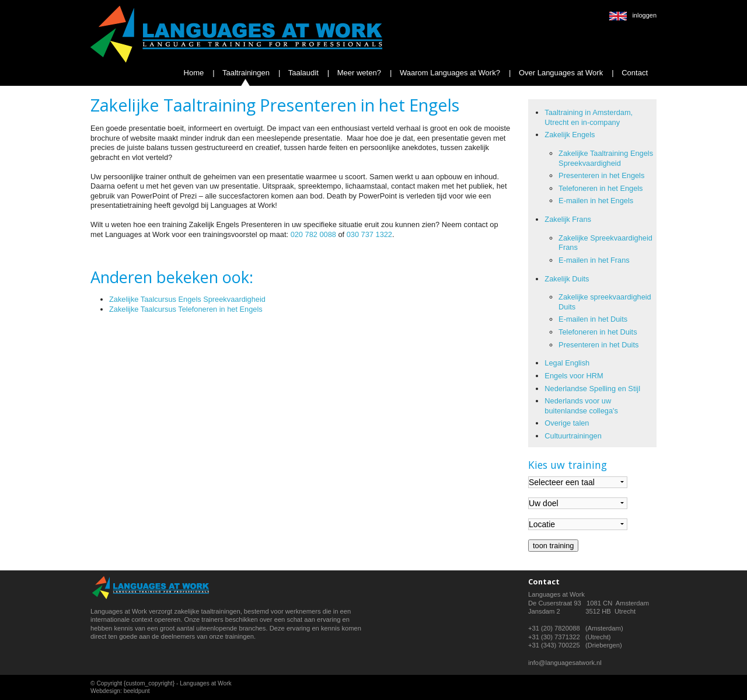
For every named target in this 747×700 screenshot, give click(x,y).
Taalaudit (302, 73)
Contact (634, 73)
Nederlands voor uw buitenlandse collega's (581, 406)
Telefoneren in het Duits (598, 332)
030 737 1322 (369, 234)
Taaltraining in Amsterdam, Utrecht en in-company (589, 117)
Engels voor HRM (574, 376)
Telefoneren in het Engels (601, 188)
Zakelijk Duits (567, 279)
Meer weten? (358, 73)
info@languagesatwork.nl (565, 663)
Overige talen (567, 423)
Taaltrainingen (245, 73)
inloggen (644, 15)
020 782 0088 (313, 234)
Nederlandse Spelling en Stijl (592, 389)
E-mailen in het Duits (593, 319)
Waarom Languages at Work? (449, 73)
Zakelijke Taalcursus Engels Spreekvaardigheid (187, 299)
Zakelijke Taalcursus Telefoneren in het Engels (186, 309)
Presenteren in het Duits (598, 345)
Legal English (567, 363)
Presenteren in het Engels (601, 175)
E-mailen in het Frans (594, 260)
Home (194, 73)
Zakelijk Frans (568, 219)
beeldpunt (137, 691)
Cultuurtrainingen (573, 436)
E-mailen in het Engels (596, 201)
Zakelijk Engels (570, 135)
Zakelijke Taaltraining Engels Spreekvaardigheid (606, 158)
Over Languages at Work (560, 73)
